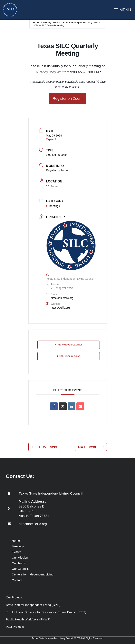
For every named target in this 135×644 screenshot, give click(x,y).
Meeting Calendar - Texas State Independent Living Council (72, 22)
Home (36, 22)
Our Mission (20, 557)
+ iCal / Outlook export (68, 356)
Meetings (53, 206)
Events (16, 552)
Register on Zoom (67, 98)
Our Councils (21, 569)
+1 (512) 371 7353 (62, 288)
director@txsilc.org (62, 298)
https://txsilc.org (60, 308)
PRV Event (44, 447)
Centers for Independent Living (33, 574)
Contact (17, 580)
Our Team (18, 563)
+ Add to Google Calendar (68, 345)
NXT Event (91, 447)
